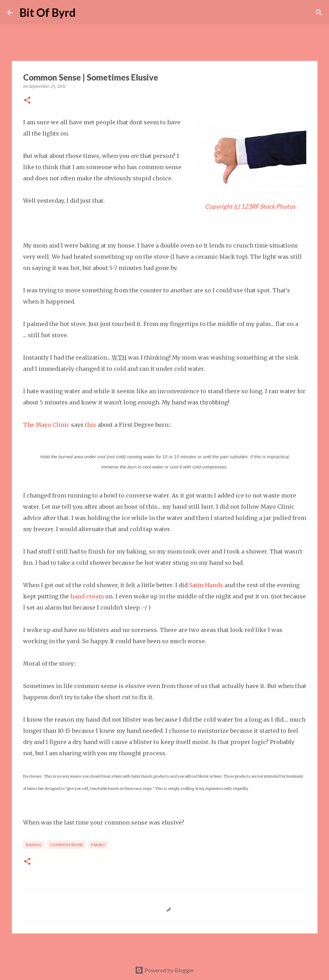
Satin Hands (206, 585)
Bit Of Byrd (48, 12)
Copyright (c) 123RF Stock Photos (250, 206)
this (91, 425)
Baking (34, 845)
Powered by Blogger (164, 970)
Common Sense (66, 845)
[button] (27, 101)
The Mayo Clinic (46, 425)
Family (98, 845)
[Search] (85, 13)
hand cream (86, 596)
